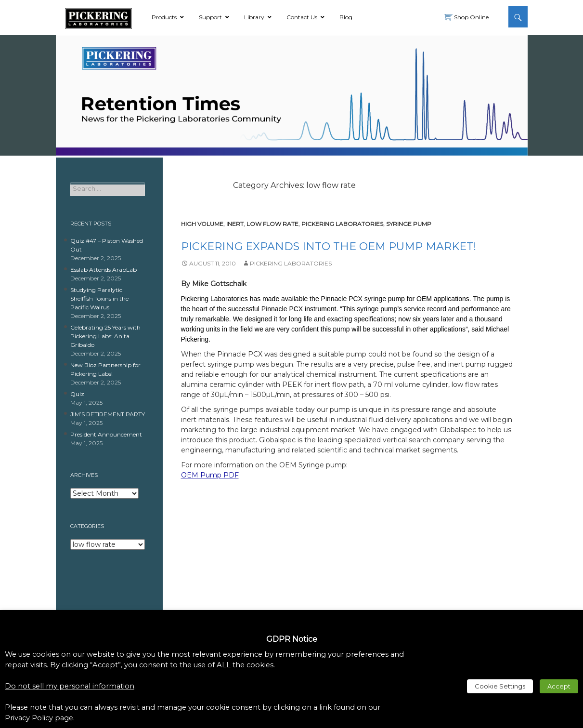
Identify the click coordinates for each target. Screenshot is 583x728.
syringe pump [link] (409, 224)
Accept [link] (559, 686)
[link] (98, 17)
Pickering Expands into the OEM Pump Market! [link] (329, 246)
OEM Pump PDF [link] (210, 475)
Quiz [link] (77, 394)
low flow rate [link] (272, 224)
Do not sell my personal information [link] (70, 686)
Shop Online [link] (471, 17)
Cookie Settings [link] (500, 686)
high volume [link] (202, 224)
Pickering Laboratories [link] (291, 263)
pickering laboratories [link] (342, 224)
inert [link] (235, 224)
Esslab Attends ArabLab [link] (104, 270)
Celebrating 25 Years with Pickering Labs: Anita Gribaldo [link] (105, 336)
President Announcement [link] (106, 434)
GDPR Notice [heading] (292, 639)
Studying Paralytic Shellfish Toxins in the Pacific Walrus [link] (99, 298)
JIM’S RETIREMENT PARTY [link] (108, 414)
